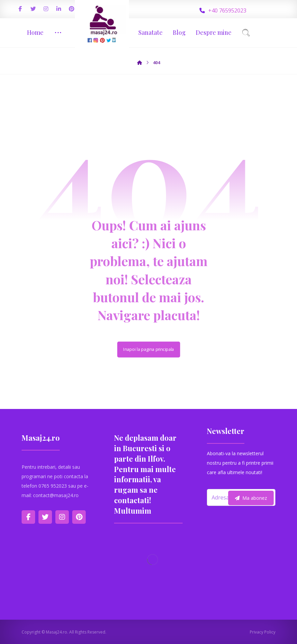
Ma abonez (251, 498)
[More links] (58, 32)
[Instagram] (46, 9)
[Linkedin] (59, 9)
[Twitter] (33, 9)
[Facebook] (20, 9)
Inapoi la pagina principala (148, 349)
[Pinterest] (72, 9)
